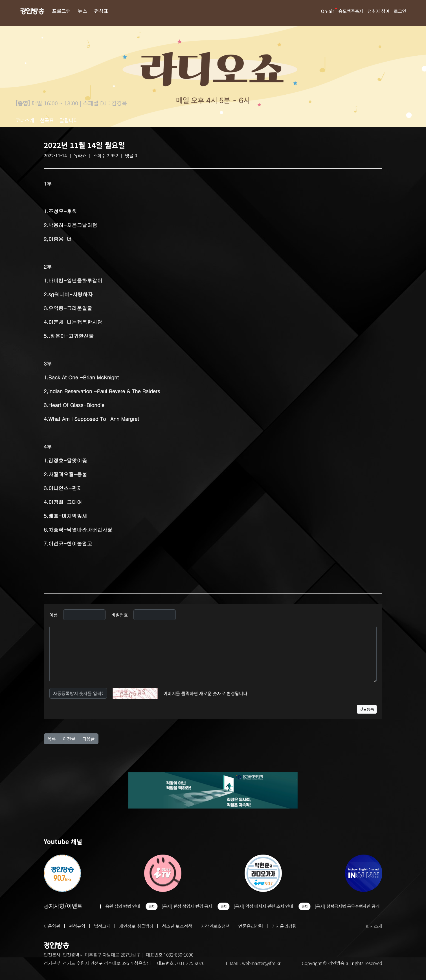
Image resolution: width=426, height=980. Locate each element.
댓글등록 (367, 709)
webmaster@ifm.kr (261, 963)
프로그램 (61, 11)
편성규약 (77, 926)
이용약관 (52, 926)
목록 (51, 739)
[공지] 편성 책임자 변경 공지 (190, 906)
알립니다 (69, 120)
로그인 (400, 11)
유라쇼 (80, 155)
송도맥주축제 (351, 11)
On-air (328, 11)
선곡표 (47, 120)
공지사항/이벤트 (63, 906)
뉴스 (83, 11)
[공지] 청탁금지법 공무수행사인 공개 (350, 906)
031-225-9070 (191, 963)
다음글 (89, 739)
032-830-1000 (180, 955)
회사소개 (374, 926)
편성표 (101, 11)
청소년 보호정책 (177, 926)
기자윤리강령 (284, 926)
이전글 (69, 739)
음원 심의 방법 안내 (125, 906)
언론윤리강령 (251, 926)
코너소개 (25, 120)
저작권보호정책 (215, 926)
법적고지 (102, 926)
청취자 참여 (379, 11)
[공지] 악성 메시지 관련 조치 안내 (266, 906)
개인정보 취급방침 (136, 926)
